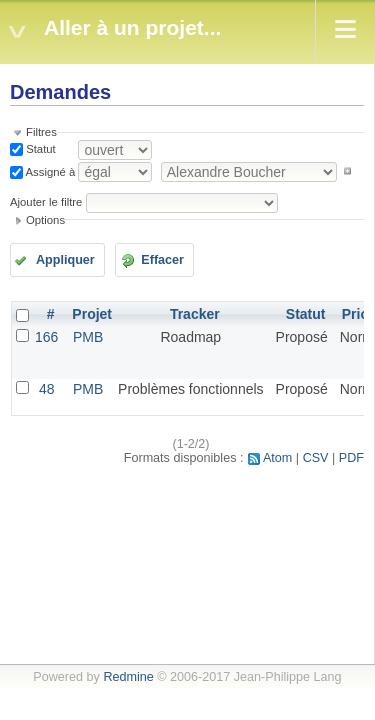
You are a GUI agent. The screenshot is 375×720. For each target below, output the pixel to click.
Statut (39, 149)
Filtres (41, 132)
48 (47, 389)
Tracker (195, 314)
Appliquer (65, 260)
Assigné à (49, 171)
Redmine (128, 677)
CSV (316, 458)
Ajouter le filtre (46, 202)
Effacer (162, 260)
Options (45, 220)
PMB (88, 337)
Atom (277, 458)
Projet (92, 314)
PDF (351, 458)
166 (46, 337)
